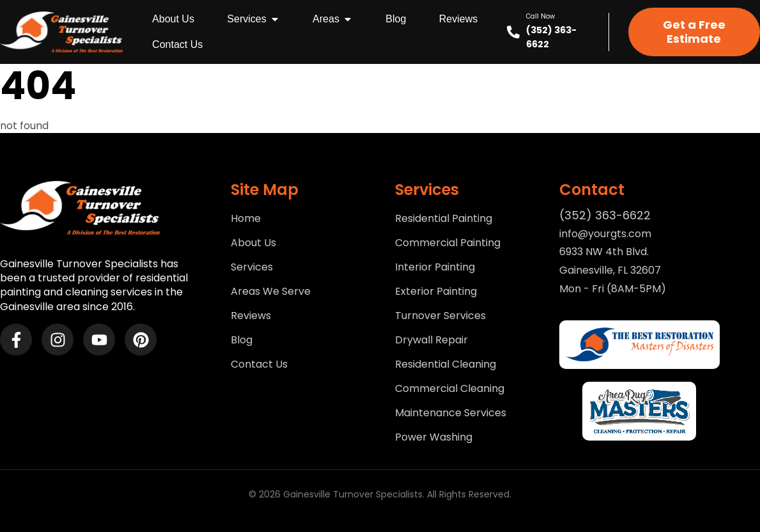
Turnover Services (440, 316)
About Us (253, 243)
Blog (242, 340)
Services (252, 267)
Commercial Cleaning (450, 389)
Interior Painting (435, 267)
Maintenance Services (451, 413)
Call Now (540, 16)
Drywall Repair (431, 340)
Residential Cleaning (446, 364)
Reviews (251, 316)
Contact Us (259, 364)
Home (246, 219)
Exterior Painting (436, 292)
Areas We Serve (271, 292)
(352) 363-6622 (605, 215)
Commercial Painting (448, 243)
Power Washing (434, 437)
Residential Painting (444, 219)
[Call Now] (513, 32)
